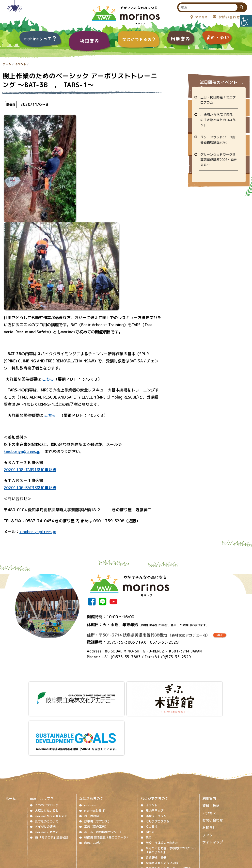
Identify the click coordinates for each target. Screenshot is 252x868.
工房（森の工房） (96, 773)
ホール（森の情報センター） (103, 779)
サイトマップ (213, 789)
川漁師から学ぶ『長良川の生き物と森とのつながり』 (218, 120)
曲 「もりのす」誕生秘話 (52, 784)
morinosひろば (94, 757)
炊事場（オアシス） (97, 768)
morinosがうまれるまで (51, 763)
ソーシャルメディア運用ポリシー (123, 837)
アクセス (209, 760)
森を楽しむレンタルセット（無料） (169, 815)
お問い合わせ (213, 767)
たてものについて (47, 768)
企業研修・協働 (156, 804)
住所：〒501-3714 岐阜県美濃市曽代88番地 (148, 635)
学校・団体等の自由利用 (162, 790)
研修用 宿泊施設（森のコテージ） (107, 784)
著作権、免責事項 (83, 837)
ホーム (7, 64)
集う (149, 784)
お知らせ (209, 774)
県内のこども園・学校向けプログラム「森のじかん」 (171, 797)
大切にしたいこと (47, 757)
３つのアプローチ (47, 752)
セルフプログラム (157, 768)
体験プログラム (156, 763)
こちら (48, 379)
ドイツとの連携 (45, 773)
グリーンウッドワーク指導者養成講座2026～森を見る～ (219, 160)
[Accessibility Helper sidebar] (246, 21)
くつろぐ (152, 773)
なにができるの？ (155, 745)
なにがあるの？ (91, 745)
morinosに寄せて (47, 779)
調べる (150, 779)
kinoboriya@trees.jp (22, 451)
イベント (20, 64)
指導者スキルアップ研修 (162, 810)
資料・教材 (211, 752)
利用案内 (209, 745)
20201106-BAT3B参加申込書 (30, 488)
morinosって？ (42, 745)
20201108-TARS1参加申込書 (30, 470)
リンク (207, 782)
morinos (90, 752)
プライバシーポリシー (166, 837)
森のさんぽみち (94, 790)
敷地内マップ (155, 757)
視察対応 (152, 821)
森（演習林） (93, 763)
